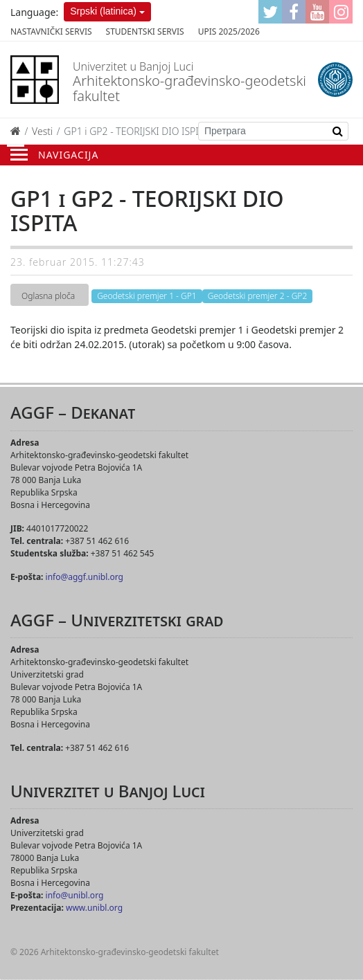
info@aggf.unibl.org (85, 577)
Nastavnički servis (51, 31)
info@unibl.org (75, 895)
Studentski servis (145, 31)
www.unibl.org (94, 908)
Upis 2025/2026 (229, 31)
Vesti (42, 131)
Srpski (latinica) (103, 11)
